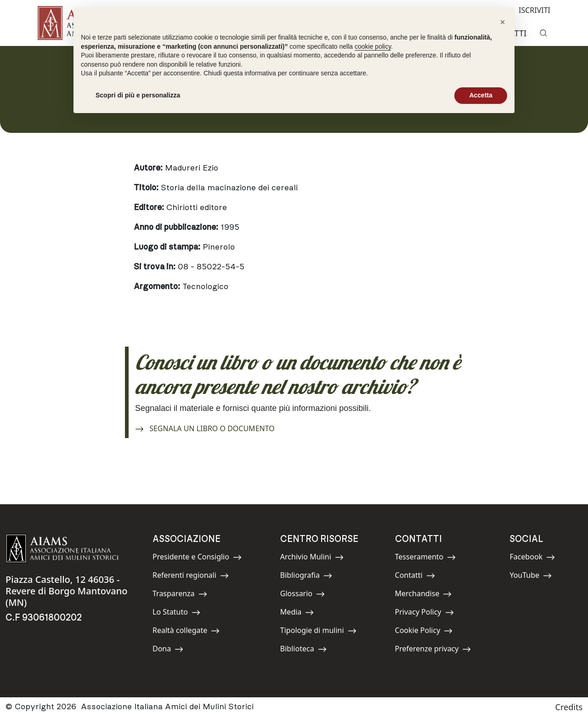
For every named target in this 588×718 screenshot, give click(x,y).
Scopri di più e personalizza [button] (138, 95)
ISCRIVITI (527, 9)
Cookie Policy (424, 632)
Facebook (532, 558)
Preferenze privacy (433, 650)
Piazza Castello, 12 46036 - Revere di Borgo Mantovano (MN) (66, 591)
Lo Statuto (176, 613)
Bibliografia (306, 577)
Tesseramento (426, 558)
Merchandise (424, 595)
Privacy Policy (424, 613)
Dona (173, 650)
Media (301, 613)
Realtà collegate (186, 632)
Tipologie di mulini (318, 632)
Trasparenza (180, 595)
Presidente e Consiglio (197, 558)
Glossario (302, 595)
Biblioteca (303, 650)
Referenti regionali (191, 577)
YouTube (531, 577)
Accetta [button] (481, 95)
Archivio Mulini (312, 558)
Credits (569, 707)
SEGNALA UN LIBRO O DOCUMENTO (205, 427)
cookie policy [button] (373, 46)
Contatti (416, 577)
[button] (503, 22)
